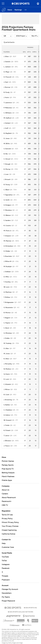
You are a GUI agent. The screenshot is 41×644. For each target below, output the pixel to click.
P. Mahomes (8, 108)
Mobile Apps (7, 480)
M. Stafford (7, 118)
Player (7, 52)
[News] (10, 10)
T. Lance (6, 436)
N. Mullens (7, 369)
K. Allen (6, 359)
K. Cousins (7, 226)
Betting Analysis (8, 473)
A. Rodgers (7, 205)
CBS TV (5, 505)
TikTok (4, 561)
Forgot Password (8, 601)
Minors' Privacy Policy (10, 522)
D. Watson (7, 215)
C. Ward (6, 190)
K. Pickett (7, 430)
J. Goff (6, 128)
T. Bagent (7, 318)
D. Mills (6, 277)
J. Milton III (7, 261)
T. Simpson (7, 236)
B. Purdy (7, 92)
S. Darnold (7, 149)
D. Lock (6, 379)
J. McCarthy (8, 364)
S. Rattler (7, 405)
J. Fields (6, 425)
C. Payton (7, 323)
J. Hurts (6, 98)
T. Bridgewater (9, 302)
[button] (26, 10)
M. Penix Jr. (8, 231)
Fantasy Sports (8, 465)
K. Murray (7, 169)
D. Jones (7, 139)
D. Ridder (7, 251)
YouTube (5, 557)
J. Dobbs (7, 338)
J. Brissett (7, 180)
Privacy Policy (7, 519)
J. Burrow (7, 87)
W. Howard (7, 420)
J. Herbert (7, 123)
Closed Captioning (9, 530)
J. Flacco (7, 446)
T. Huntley (7, 282)
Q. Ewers (7, 374)
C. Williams (8, 113)
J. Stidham (7, 272)
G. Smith (7, 200)
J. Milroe (7, 390)
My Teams (6, 597)
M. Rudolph (8, 267)
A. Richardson (8, 246)
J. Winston (7, 441)
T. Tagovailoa (8, 195)
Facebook (6, 568)
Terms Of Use (7, 515)
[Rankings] (18, 10)
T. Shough (7, 164)
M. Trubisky (7, 343)
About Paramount (9, 498)
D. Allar (6, 349)
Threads (5, 576)
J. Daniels (7, 62)
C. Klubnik (7, 384)
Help (4, 543)
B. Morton (7, 313)
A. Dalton (7, 415)
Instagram (6, 564)
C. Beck (6, 328)
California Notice (8, 534)
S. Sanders (7, 220)
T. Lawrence (8, 103)
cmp (34, 52)
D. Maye (6, 72)
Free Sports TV (8, 469)
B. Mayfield (7, 133)
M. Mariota (7, 241)
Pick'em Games (8, 461)
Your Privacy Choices (10, 526)
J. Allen (6, 57)
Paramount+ (7, 501)
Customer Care (8, 547)
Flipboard (6, 580)
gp (24, 52)
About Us (5, 490)
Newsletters (7, 593)
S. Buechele (8, 256)
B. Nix (6, 154)
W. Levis (7, 287)
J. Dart (6, 82)
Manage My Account (10, 589)
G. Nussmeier (8, 308)
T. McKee (7, 297)
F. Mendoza (8, 210)
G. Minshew (8, 333)
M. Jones (7, 354)
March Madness (8, 476)
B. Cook (6, 395)
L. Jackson (7, 67)
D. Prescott (7, 77)
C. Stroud (7, 159)
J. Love (6, 174)
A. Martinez (8, 292)
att (29, 52)
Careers (5, 494)
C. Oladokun (8, 410)
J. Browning (8, 400)
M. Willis (7, 144)
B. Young (7, 185)
